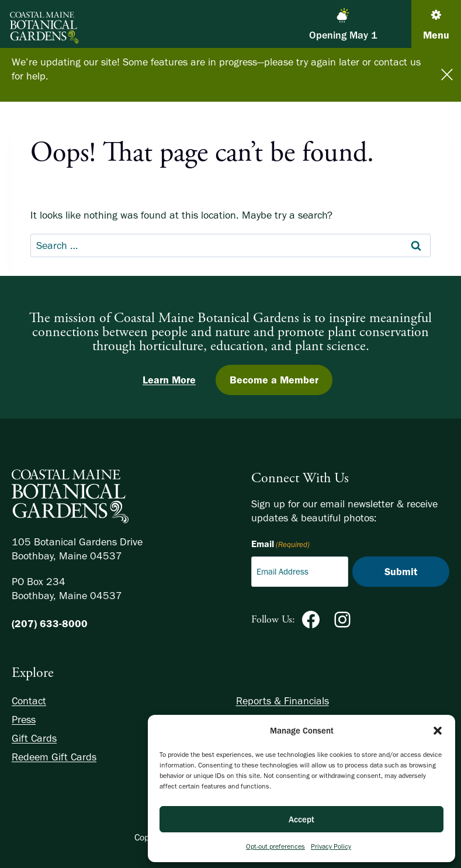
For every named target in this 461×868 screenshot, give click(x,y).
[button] (438, 731)
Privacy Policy (331, 846)
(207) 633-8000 (50, 624)
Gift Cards (34, 738)
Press (24, 720)
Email (280, 545)
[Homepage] (70, 494)
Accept (301, 819)
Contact (29, 701)
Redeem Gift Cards (54, 757)
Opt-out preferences (275, 846)
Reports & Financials (283, 701)
